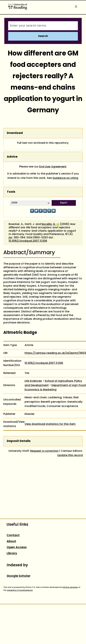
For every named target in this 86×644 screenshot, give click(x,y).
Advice (12, 157)
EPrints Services (70, 587)
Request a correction (44, 451)
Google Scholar (19, 576)
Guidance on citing (65, 178)
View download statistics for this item (50, 424)
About (11, 541)
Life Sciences (33, 381)
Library (12, 553)
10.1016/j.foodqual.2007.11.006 (28, 241)
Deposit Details (19, 441)
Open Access (17, 547)
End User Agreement (53, 167)
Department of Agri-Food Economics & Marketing (55, 388)
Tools (11, 192)
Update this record (70, 455)
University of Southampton (20, 590)
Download (15, 133)
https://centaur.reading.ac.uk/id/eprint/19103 (55, 353)
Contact (13, 535)
